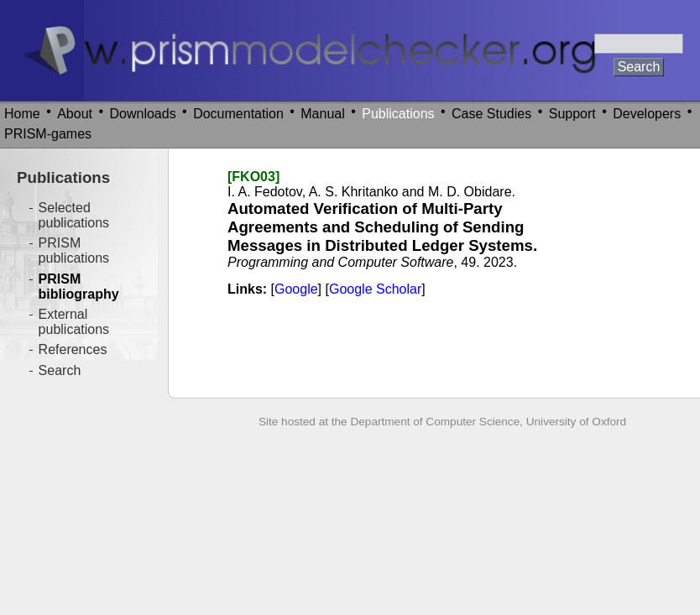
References (73, 349)
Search (60, 370)
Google (296, 289)
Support (572, 114)
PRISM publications (74, 250)
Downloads (143, 114)
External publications (74, 322)
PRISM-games (48, 134)
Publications (398, 114)
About (75, 114)
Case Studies (491, 114)
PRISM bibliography (79, 287)
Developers (647, 114)
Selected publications (74, 215)
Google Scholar (375, 289)
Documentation (238, 114)
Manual (322, 114)
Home (22, 114)
